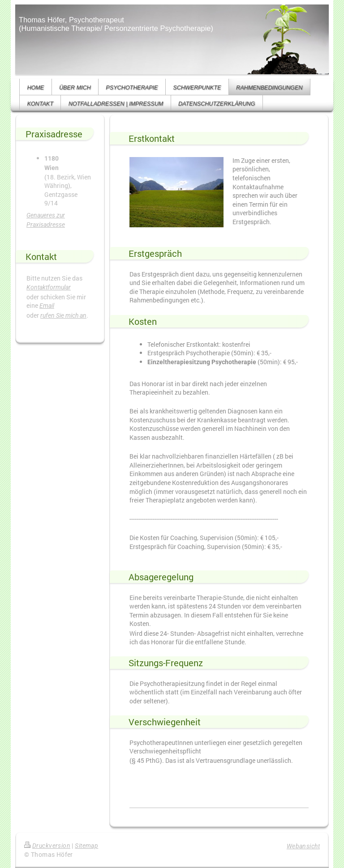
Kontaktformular (49, 287)
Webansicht (303, 846)
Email (47, 306)
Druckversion (47, 846)
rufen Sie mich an (63, 315)
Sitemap (86, 846)
